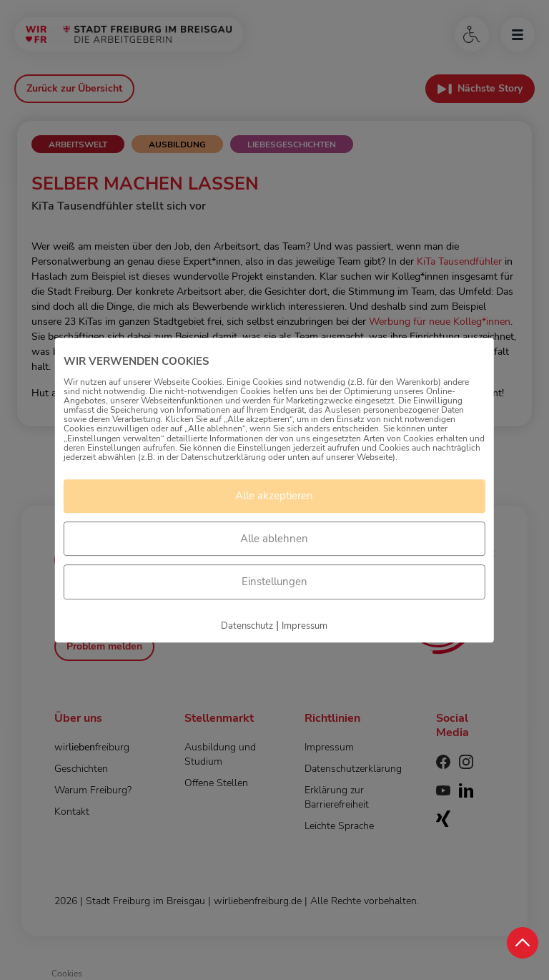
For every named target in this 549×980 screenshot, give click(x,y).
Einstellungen (274, 582)
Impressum (305, 626)
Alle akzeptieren (274, 496)
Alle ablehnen (274, 539)
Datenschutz (247, 626)
